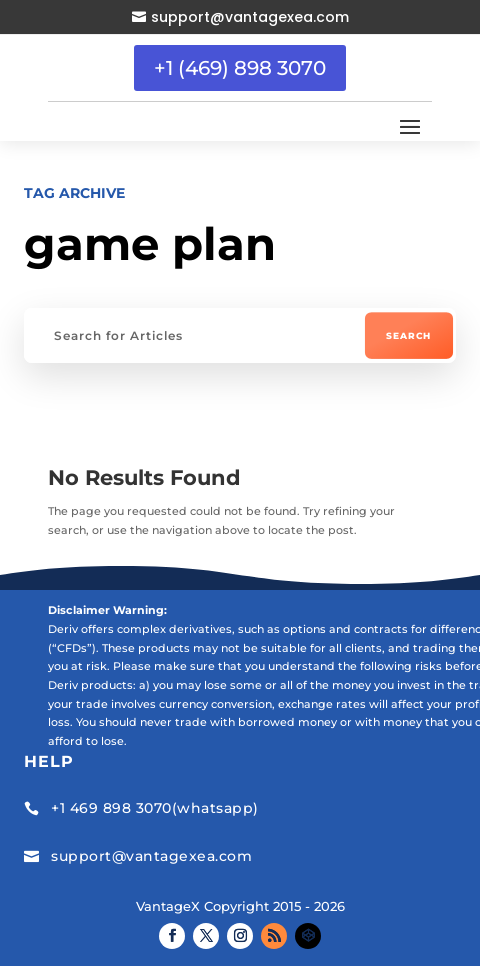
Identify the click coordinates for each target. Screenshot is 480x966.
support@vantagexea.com (250, 17)
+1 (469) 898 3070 (240, 68)
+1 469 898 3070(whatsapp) (155, 808)
